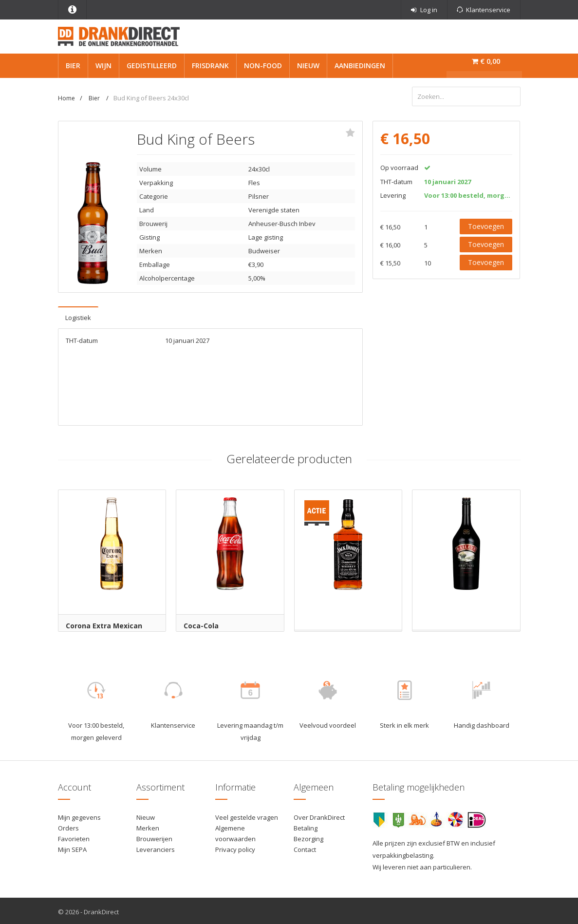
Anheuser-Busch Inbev (282, 222)
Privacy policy (235, 848)
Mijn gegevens (79, 815)
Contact (305, 848)
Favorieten (74, 837)
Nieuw (308, 66)
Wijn (103, 66)
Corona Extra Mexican (104, 624)
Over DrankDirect (319, 815)
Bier (73, 66)
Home (66, 98)
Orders (68, 826)
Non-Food (263, 66)
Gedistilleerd (152, 66)
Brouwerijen (154, 837)
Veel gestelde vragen (247, 815)
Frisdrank (210, 66)
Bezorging (308, 837)
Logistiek (78, 316)
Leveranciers (156, 848)
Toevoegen (486, 225)
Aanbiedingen (360, 66)
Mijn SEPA (72, 848)
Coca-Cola (201, 624)
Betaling (306, 826)
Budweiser (264, 249)
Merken (148, 826)
